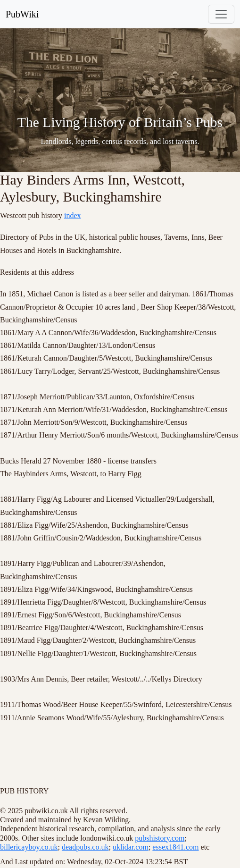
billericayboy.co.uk (29, 847)
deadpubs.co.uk (85, 847)
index (73, 215)
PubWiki (22, 14)
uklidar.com (131, 847)
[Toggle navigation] (221, 14)
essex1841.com (175, 847)
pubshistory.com (160, 838)
